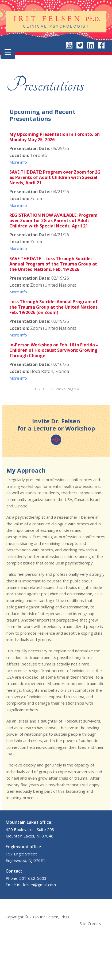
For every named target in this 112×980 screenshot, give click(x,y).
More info (18, 162)
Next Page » (68, 389)
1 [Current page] (36, 389)
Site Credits (90, 923)
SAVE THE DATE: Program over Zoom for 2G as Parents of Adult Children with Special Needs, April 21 (55, 177)
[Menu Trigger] (8, 52)
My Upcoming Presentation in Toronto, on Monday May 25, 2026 (55, 137)
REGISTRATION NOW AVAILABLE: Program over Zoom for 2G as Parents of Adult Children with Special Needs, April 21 (53, 220)
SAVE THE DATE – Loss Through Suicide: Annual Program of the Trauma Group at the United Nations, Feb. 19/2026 (53, 264)
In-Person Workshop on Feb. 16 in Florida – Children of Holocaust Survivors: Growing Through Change (54, 350)
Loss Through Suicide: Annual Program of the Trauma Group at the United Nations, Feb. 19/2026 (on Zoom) (54, 307)
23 (52, 389)
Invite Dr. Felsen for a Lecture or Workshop (56, 431)
